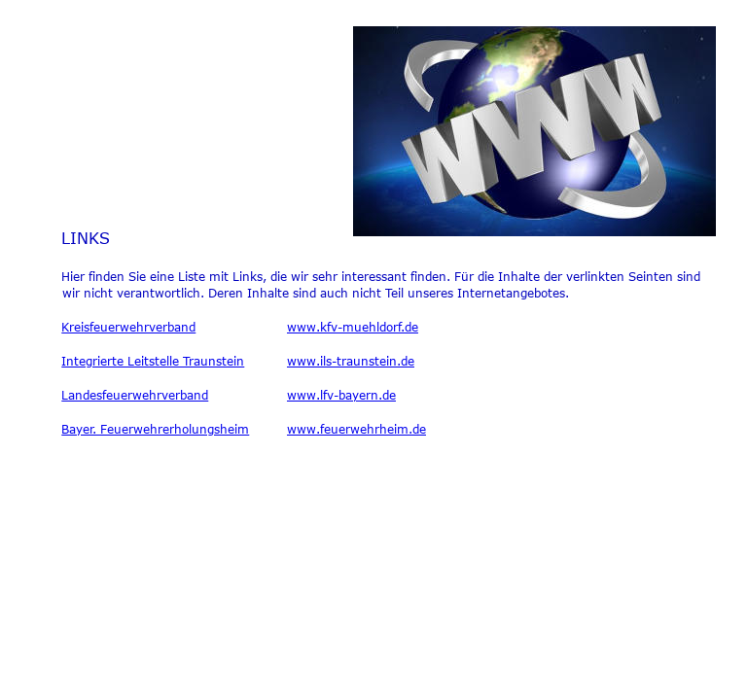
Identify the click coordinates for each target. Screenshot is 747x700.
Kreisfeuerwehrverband (128, 327)
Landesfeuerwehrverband (135, 395)
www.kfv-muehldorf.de (353, 327)
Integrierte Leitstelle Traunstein (153, 361)
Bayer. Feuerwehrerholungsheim (155, 429)
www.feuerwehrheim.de (356, 429)
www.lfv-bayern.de (341, 395)
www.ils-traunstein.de (351, 361)
